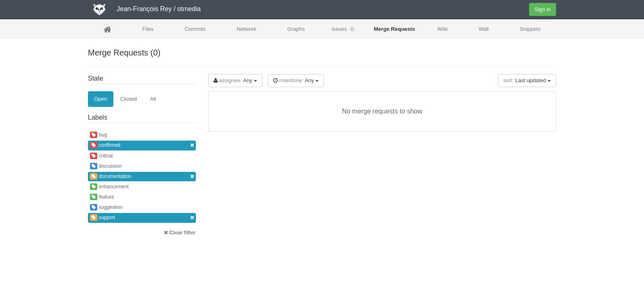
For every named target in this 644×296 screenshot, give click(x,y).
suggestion (106, 207)
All (153, 99)
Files (148, 29)
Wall (484, 29)
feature (102, 197)
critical (101, 156)
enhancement (109, 187)
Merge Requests (394, 31)
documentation (142, 177)
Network (246, 29)
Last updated (527, 80)
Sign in (543, 9)
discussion (106, 166)
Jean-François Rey (144, 9)
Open (101, 99)
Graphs (296, 29)
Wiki (443, 29)
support (142, 218)
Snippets (530, 29)
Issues (344, 29)
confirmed (142, 145)
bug (98, 135)
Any (235, 80)
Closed (129, 99)
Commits (195, 29)
